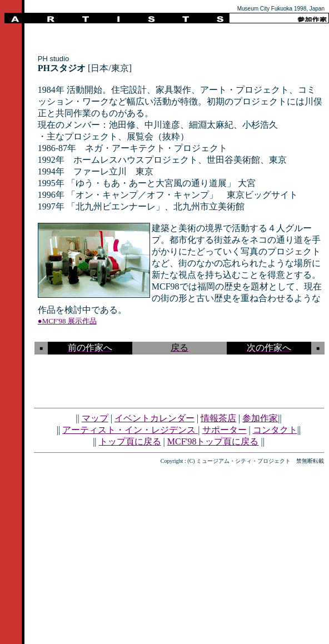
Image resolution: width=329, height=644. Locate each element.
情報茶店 (218, 418)
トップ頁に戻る (130, 441)
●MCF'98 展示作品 (67, 321)
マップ (95, 418)
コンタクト (275, 430)
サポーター (225, 430)
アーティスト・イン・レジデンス (130, 430)
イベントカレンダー (154, 418)
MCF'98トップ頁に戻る (213, 441)
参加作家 (260, 418)
